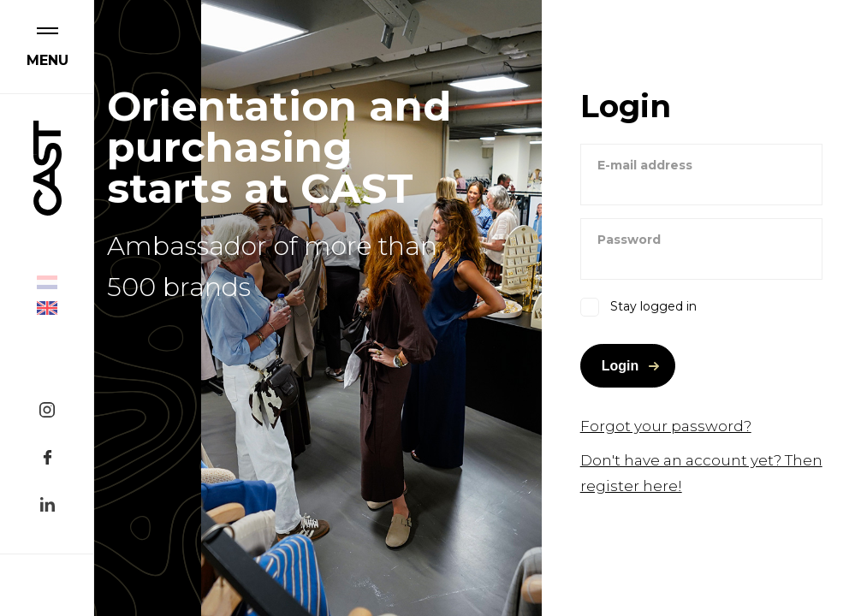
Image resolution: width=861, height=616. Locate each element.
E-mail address (645, 165)
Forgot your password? (666, 426)
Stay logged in (653, 306)
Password (629, 240)
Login (621, 366)
